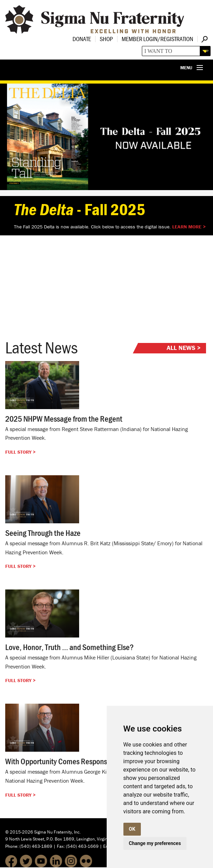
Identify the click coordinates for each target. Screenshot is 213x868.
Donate (82, 39)
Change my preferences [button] (155, 843)
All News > (184, 348)
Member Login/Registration (157, 39)
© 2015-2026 (19, 832)
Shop (106, 39)
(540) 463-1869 (36, 846)
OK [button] (132, 829)
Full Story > (20, 452)
